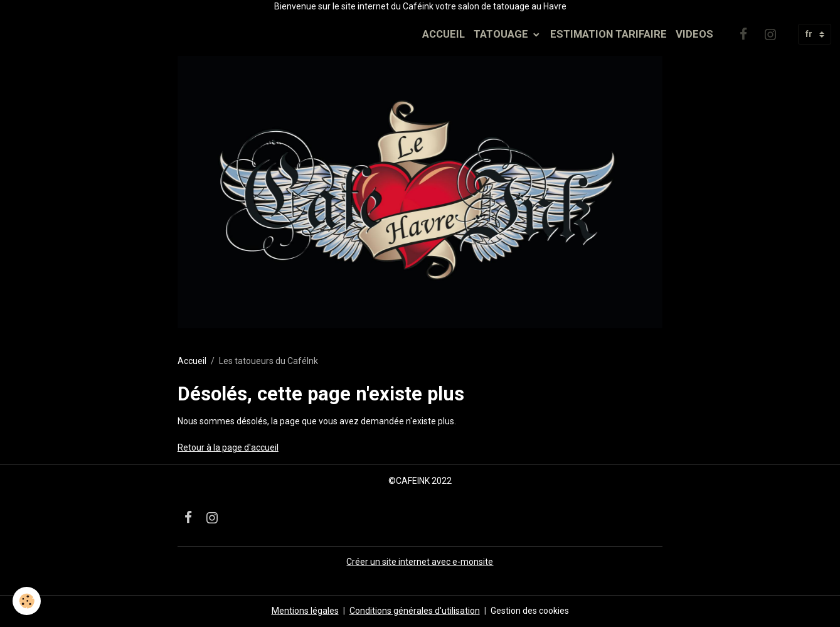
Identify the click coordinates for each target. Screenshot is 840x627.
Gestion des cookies (530, 611)
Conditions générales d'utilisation (415, 611)
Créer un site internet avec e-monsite (420, 562)
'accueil (264, 447)
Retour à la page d (213, 447)
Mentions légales (305, 611)
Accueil (192, 361)
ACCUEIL (444, 34)
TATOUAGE (502, 34)
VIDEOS (694, 34)
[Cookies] (27, 601)
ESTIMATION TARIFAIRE (609, 34)
